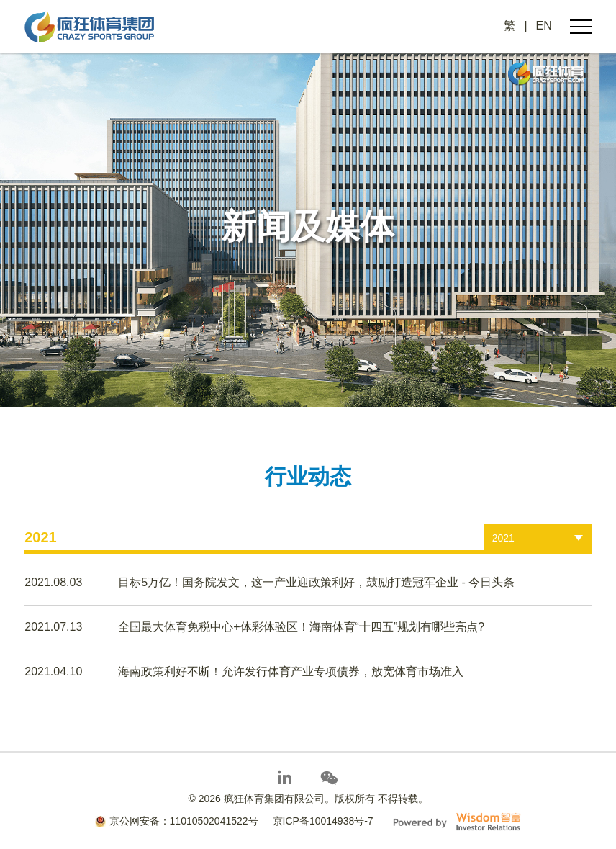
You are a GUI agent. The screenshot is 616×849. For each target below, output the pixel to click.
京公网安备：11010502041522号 (177, 821)
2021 (503, 538)
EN (544, 26)
